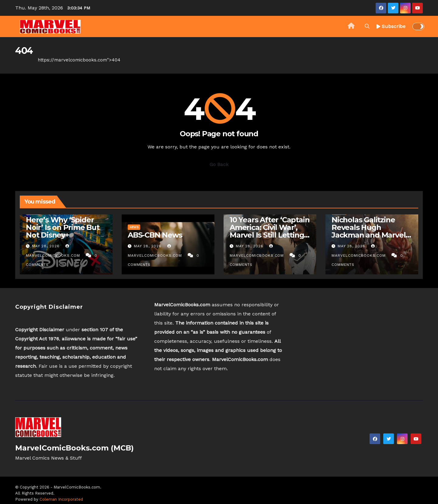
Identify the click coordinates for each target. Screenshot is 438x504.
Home (22, 60)
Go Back (219, 164)
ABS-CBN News (155, 235)
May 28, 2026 (47, 246)
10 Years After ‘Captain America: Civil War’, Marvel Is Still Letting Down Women (269, 231)
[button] (367, 26)
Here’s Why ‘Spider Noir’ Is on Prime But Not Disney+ (63, 227)
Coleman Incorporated (61, 499)
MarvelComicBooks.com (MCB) (75, 448)
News (134, 227)
